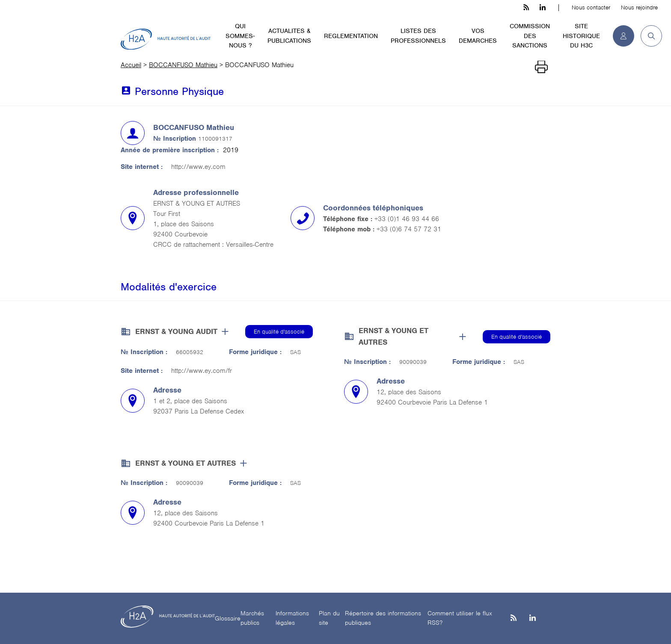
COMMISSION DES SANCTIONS (530, 36)
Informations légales (292, 618)
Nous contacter (591, 7)
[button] (648, 36)
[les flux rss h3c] (526, 8)
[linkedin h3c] (543, 8)
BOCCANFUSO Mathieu (183, 65)
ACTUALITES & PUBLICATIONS (289, 36)
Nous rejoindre (639, 7)
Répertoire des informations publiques (383, 618)
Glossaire (228, 618)
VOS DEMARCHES (478, 36)
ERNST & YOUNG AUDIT (176, 331)
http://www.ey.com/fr (202, 371)
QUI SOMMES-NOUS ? (240, 36)
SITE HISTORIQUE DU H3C (581, 36)
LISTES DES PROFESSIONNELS (418, 36)
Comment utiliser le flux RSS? (460, 618)
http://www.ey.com (198, 167)
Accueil (131, 65)
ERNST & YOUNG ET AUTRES (393, 336)
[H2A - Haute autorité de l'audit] (166, 39)
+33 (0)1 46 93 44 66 (407, 219)
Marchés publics (252, 618)
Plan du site (329, 618)
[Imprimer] (541, 67)
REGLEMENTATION (351, 36)
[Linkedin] (533, 619)
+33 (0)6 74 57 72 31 (409, 229)
